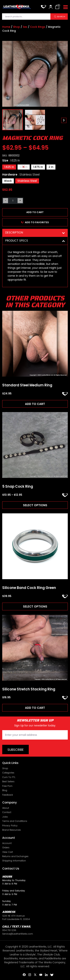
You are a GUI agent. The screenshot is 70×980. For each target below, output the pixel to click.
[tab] (35, 233)
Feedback (8, 795)
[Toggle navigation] (66, 7)
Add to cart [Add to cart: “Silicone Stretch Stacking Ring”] (35, 708)
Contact (7, 812)
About (6, 808)
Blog (5, 790)
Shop (17, 27)
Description (35, 233)
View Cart (8, 852)
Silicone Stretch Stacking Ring (29, 689)
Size (11, 160)
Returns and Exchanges (15, 856)
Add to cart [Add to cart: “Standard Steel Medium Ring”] (35, 404)
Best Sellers (8, 782)
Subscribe (16, 750)
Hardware (21, 175)
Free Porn (7, 786)
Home (6, 27)
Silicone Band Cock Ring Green (29, 588)
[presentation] (6, 120)
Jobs (5, 817)
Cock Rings (38, 27)
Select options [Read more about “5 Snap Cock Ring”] (35, 505)
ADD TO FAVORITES (35, 222)
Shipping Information (14, 861)
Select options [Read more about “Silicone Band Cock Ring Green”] (35, 606)
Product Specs (35, 241)
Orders (6, 848)
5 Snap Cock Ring (18, 487)
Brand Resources (11, 830)
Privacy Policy (10, 826)
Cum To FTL (9, 777)
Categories (8, 773)
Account (7, 843)
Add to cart (35, 212)
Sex (25, 27)
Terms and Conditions (15, 821)
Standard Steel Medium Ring (27, 385)
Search (61, 17)
